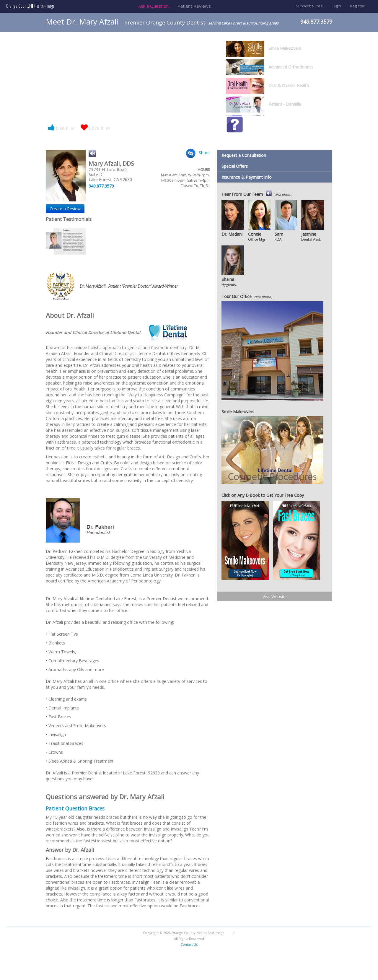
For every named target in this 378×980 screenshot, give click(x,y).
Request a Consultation (244, 155)
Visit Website (275, 596)
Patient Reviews (194, 6)
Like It (62, 128)
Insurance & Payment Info (247, 177)
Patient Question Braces (75, 808)
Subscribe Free (309, 6)
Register (357, 6)
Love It (95, 128)
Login (336, 6)
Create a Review (65, 209)
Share (204, 153)
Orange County (30, 6)
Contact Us (189, 944)
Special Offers (235, 166)
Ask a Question (153, 6)
